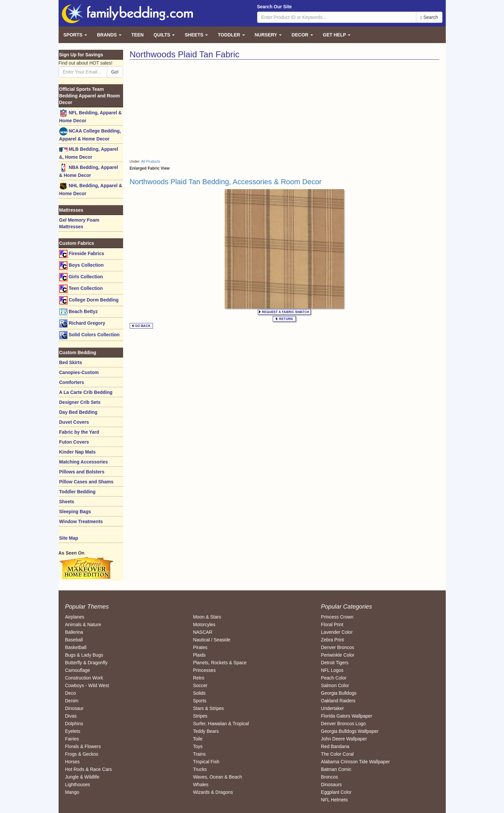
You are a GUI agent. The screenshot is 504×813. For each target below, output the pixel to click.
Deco (71, 693)
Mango (72, 792)
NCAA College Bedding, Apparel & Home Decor (90, 134)
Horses (72, 762)
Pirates (200, 647)
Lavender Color (337, 632)
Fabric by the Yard (79, 432)
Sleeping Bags (75, 512)
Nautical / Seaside (212, 640)
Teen (137, 35)
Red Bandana (335, 746)
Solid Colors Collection (90, 335)
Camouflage (78, 670)
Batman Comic (336, 769)
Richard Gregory (82, 324)
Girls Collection (81, 277)
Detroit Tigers (335, 663)
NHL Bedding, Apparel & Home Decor (91, 189)
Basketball (76, 647)
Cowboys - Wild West (87, 685)
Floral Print (332, 624)
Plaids (199, 655)
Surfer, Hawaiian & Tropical (221, 724)
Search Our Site (275, 7)
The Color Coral (337, 754)
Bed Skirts (71, 362)
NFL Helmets (334, 800)
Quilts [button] (164, 35)
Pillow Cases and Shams (86, 482)
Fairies (72, 739)
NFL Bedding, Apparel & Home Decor (91, 116)
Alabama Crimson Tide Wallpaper (355, 762)
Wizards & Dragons (213, 792)
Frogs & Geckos (82, 754)
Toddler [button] (231, 35)
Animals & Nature (83, 624)
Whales (201, 785)
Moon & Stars (207, 617)
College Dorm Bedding (89, 300)
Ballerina (74, 632)
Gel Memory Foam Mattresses (79, 223)
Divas (71, 716)
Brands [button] (109, 35)
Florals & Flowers (83, 746)
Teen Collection (81, 289)
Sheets (67, 502)
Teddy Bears (206, 731)
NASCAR (203, 632)
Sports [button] (75, 35)
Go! (115, 72)
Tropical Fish (206, 762)
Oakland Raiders (338, 701)
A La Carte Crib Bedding (86, 392)
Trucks (200, 769)
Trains (199, 754)
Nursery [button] (268, 35)
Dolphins (74, 724)
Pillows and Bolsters (82, 472)
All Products (151, 161)
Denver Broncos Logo (343, 724)
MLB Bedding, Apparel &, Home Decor (89, 153)
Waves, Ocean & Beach (217, 777)
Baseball (74, 640)
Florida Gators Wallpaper (347, 716)
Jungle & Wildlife (82, 777)
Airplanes (75, 617)
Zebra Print (332, 640)
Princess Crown (337, 617)
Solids (199, 693)
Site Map (69, 538)
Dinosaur (74, 708)
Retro (199, 678)
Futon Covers (74, 442)
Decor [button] (302, 35)
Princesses (204, 670)
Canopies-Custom (79, 372)
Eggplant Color (336, 792)
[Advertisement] (205, 109)
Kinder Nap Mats (77, 452)
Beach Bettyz (79, 312)
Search (429, 17)
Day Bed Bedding (78, 412)
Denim (72, 701)
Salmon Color (335, 685)
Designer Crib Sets (80, 402)
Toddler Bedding (77, 492)
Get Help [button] (337, 35)
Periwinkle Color (338, 655)
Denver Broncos (338, 647)
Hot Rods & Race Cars (89, 769)
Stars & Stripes (208, 708)
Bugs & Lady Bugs (84, 655)
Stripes (200, 716)
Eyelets (73, 731)
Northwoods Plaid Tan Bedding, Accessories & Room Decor (226, 182)
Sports (200, 701)
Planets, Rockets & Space (220, 663)
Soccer (200, 685)
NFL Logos (332, 670)
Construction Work (84, 678)
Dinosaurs (331, 785)
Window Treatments (81, 521)
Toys (198, 746)
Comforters (72, 382)
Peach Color (334, 678)
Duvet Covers (74, 422)
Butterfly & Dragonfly (86, 663)
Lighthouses (78, 785)
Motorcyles (204, 624)
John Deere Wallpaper (344, 739)
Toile (198, 739)
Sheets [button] (196, 35)
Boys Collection (82, 266)
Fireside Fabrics (82, 254)
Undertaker (332, 708)
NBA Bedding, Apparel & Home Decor (89, 171)
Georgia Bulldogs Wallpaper (350, 731)
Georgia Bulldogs (339, 693)
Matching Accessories (84, 462)
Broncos (329, 777)
